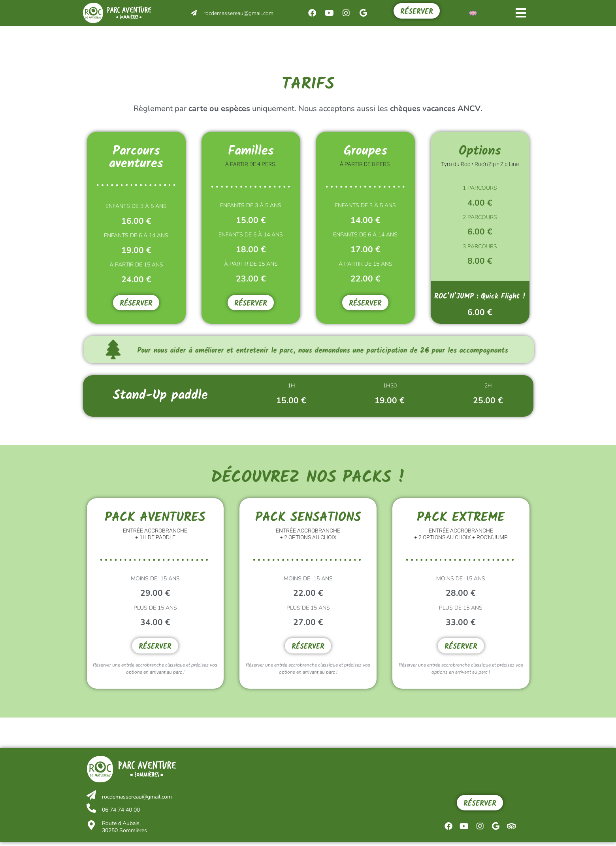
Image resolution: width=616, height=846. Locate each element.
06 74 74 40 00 (119, 814)
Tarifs (456, 39)
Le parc (314, 39)
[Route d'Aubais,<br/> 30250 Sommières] (90, 829)
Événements (245, 39)
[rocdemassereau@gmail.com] (194, 13)
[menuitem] (473, 13)
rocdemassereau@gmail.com (238, 13)
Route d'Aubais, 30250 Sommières (122, 831)
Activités (169, 39)
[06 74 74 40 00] (90, 812)
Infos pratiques (386, 39)
